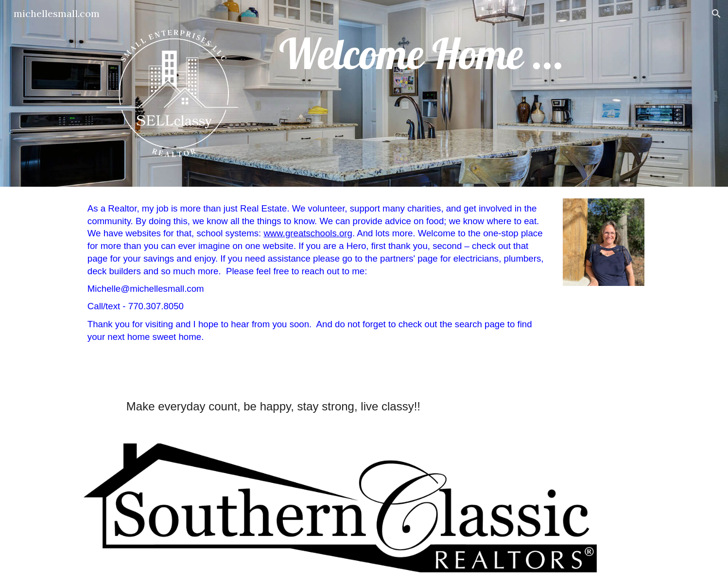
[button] (716, 14)
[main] (460, 54)
